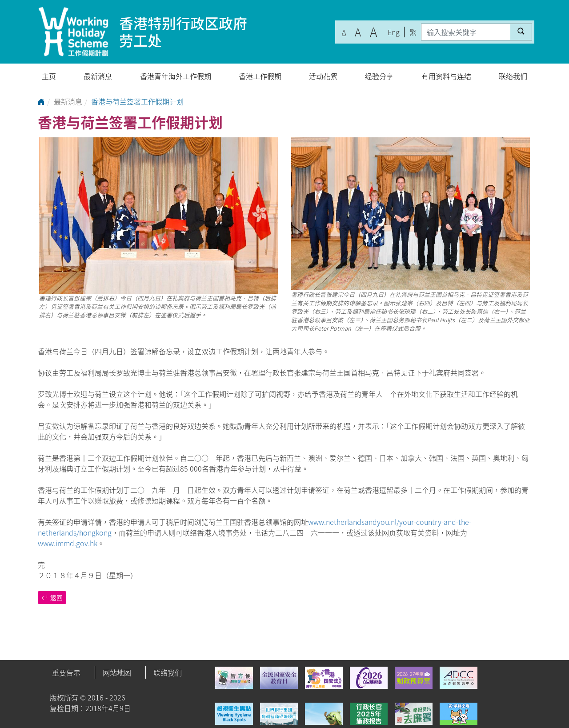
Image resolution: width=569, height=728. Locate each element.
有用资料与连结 (446, 76)
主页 (49, 76)
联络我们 (513, 76)
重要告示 (66, 672)
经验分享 (379, 76)
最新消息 (98, 76)
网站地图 (117, 672)
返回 (52, 597)
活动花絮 (323, 76)
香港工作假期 (260, 76)
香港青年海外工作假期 (176, 76)
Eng (394, 32)
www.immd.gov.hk (68, 543)
